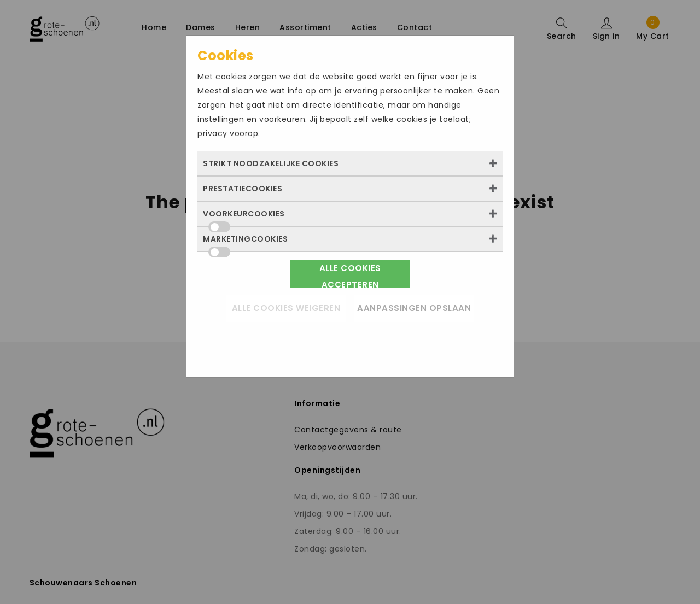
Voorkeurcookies (244, 217)
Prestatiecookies (243, 189)
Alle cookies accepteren (350, 275)
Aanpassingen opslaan (414, 308)
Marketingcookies (245, 242)
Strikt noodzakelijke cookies (271, 163)
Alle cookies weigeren (286, 308)
